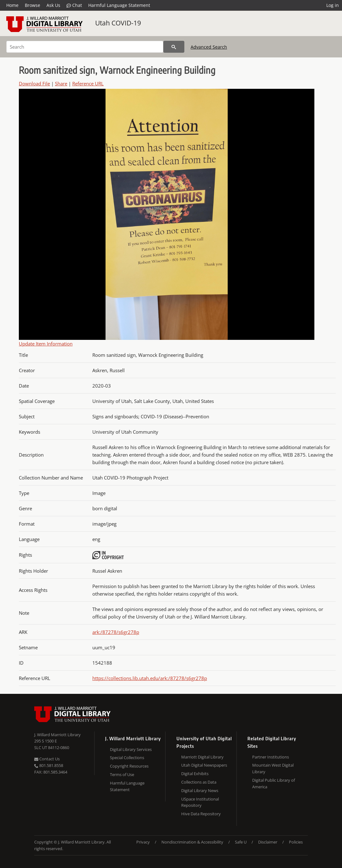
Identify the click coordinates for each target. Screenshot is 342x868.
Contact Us (47, 759)
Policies (296, 842)
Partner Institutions (271, 757)
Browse (33, 5)
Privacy (143, 842)
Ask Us (53, 5)
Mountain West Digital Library (273, 768)
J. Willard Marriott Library (57, 735)
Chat (74, 5)
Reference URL (88, 83)
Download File (34, 83)
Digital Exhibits (195, 774)
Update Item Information (46, 344)
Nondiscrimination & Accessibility (192, 842)
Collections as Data (199, 782)
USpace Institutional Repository (200, 802)
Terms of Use (122, 774)
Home (12, 5)
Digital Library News (200, 790)
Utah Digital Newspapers (204, 765)
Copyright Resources (129, 766)
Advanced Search (209, 47)
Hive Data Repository (201, 814)
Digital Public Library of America (274, 783)
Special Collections (127, 758)
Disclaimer (268, 842)
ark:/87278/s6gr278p (116, 632)
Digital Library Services (131, 749)
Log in (333, 5)
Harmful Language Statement (119, 5)
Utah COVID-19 (118, 23)
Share (61, 83)
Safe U (241, 842)
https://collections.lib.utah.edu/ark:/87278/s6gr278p (150, 678)
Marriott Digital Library (202, 757)
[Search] (85, 47)
